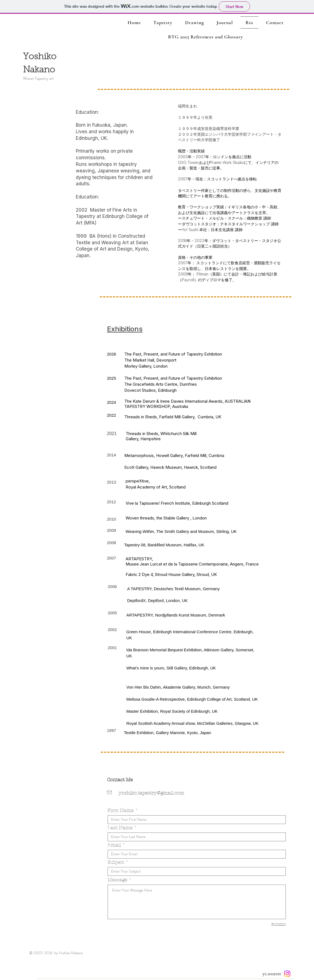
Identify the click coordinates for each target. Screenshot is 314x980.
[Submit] (267, 924)
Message (117, 880)
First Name (121, 810)
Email (114, 845)
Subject (116, 862)
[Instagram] (287, 974)
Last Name (120, 828)
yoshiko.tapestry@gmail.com (152, 793)
